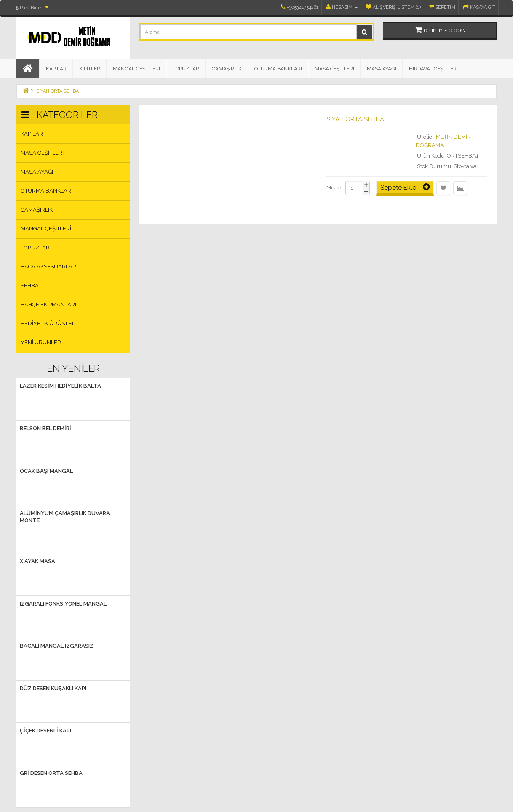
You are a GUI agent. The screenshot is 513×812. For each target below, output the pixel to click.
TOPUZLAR (186, 69)
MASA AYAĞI (382, 69)
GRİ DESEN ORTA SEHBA (51, 773)
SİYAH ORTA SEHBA (57, 91)
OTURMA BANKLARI (278, 69)
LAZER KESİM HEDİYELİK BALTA (60, 386)
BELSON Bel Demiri (45, 428)
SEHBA (30, 285)
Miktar (334, 188)
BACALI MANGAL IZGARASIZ (57, 646)
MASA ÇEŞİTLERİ (334, 69)
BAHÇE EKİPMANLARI (48, 304)
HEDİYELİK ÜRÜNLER (48, 323)
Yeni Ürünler (41, 342)
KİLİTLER (90, 69)
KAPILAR (56, 69)
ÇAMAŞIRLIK (227, 69)
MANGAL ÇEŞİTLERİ (136, 69)
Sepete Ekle (405, 187)
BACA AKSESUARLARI (49, 267)
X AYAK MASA (37, 561)
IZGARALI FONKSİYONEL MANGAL (63, 604)
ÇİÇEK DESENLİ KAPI (45, 730)
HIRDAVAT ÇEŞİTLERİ (433, 69)
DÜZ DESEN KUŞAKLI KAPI (53, 688)
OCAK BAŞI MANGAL (46, 471)
